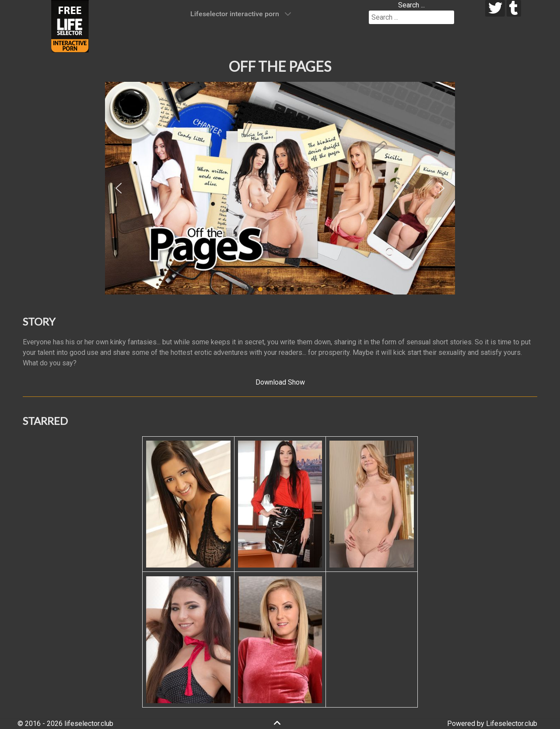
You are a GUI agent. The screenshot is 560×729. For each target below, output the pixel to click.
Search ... (411, 5)
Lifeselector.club (512, 724)
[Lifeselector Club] (70, 26)
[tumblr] (514, 8)
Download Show (280, 382)
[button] (119, 188)
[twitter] (495, 8)
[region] (280, 188)
